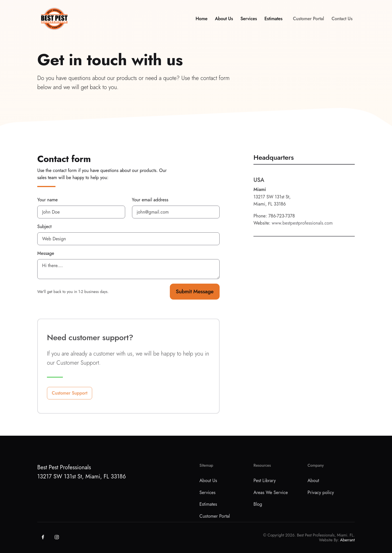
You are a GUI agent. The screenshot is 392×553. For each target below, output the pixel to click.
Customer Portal (309, 21)
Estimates (273, 21)
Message (46, 253)
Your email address (150, 200)
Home (202, 21)
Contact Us (342, 21)
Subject (44, 227)
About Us (224, 21)
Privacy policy (321, 492)
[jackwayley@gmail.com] (176, 212)
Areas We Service (271, 492)
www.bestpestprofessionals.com (302, 232)
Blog (258, 504)
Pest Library (265, 481)
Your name (48, 200)
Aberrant (347, 540)
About (313, 481)
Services (249, 21)
